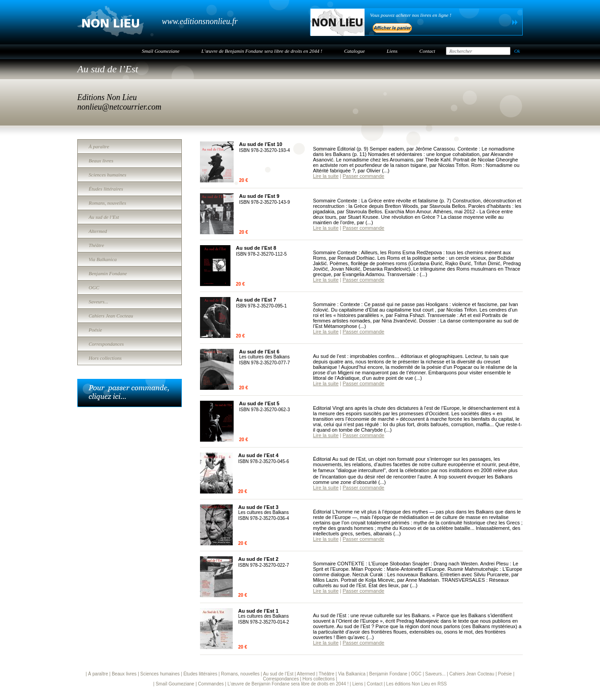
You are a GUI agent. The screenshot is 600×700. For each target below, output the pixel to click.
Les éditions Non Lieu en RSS (417, 684)
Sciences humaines (107, 175)
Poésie (95, 330)
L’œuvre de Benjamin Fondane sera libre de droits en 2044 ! (262, 51)
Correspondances (106, 344)
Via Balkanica (103, 259)
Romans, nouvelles (107, 203)
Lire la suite (326, 176)
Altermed (98, 231)
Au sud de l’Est (104, 217)
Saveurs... (98, 302)
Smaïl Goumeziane (161, 51)
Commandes (211, 684)
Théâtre (96, 245)
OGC (94, 287)
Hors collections (105, 358)
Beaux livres (101, 161)
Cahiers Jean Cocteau (111, 316)
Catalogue (355, 51)
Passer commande (364, 176)
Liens (392, 51)
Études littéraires (106, 189)
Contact (427, 51)
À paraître (99, 146)
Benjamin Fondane (108, 273)
